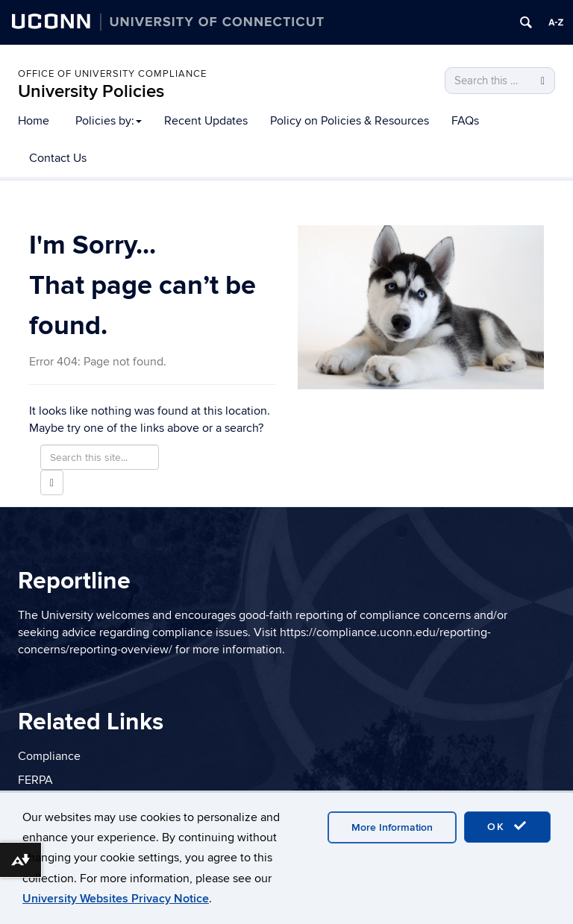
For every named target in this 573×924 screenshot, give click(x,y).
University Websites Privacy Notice (116, 899)
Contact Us (58, 158)
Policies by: (109, 121)
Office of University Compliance (112, 74)
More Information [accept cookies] (392, 827)
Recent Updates (206, 121)
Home (34, 121)
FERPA (35, 780)
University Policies (91, 91)
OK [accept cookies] (507, 826)
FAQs (465, 121)
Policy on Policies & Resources (350, 121)
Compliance (49, 756)
